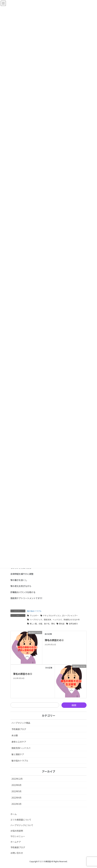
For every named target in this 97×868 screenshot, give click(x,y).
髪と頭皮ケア (18, 754)
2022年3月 (16, 804)
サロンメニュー (18, 836)
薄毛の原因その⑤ (23, 674)
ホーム (14, 814)
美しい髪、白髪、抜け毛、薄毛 (42, 624)
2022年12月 (17, 779)
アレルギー (34, 615)
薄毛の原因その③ (54, 640)
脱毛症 (62, 624)
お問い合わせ (17, 853)
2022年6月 (16, 785)
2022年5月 (16, 791)
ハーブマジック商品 (21, 723)
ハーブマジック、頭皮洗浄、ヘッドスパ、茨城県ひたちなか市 (55, 619)
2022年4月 (16, 798)
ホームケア (16, 842)
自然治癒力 (73, 624)
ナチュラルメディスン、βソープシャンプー (60, 615)
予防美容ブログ (19, 729)
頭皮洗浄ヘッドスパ (21, 748)
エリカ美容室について (21, 820)
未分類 (15, 735)
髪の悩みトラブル (34, 611)
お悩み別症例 (17, 831)
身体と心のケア (19, 742)
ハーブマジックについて (22, 825)
